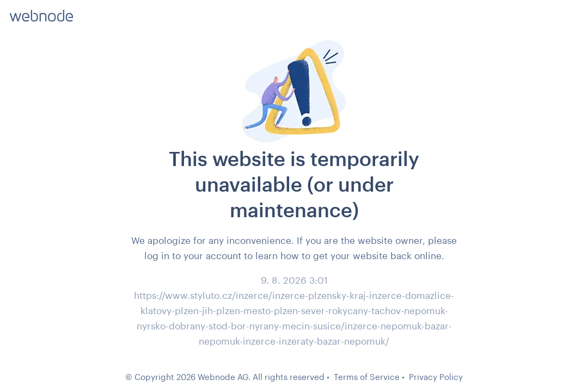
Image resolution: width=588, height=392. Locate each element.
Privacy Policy (436, 377)
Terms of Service (367, 377)
